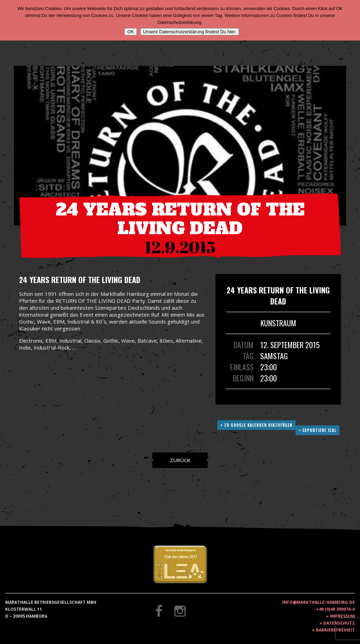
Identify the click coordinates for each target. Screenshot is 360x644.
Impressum (342, 616)
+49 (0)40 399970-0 (335, 609)
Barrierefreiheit (335, 630)
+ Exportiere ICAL (318, 430)
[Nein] (351, 20)
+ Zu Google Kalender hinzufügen (256, 425)
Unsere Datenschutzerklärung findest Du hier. (190, 32)
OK (130, 32)
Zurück (180, 460)
